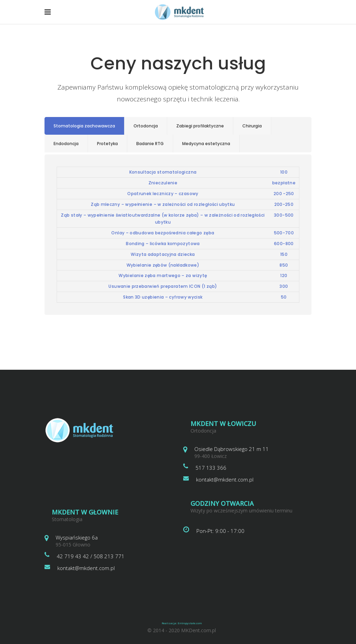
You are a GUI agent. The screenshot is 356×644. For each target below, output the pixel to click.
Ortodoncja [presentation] (146, 126)
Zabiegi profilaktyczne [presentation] (200, 126)
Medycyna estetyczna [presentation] (206, 144)
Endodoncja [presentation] (66, 144)
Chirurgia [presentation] (252, 126)
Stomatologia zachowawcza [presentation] (84, 126)
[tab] (84, 126)
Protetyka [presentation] (107, 144)
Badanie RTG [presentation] (150, 144)
